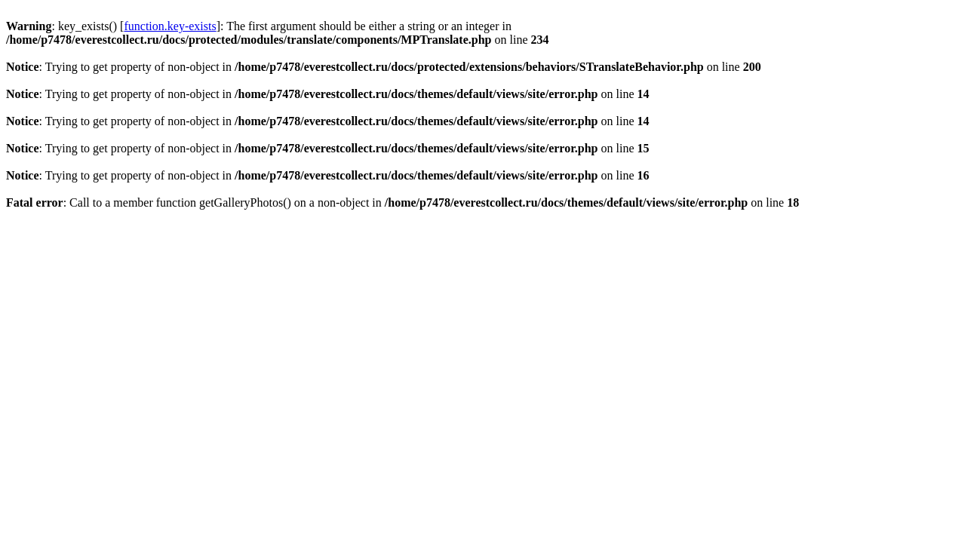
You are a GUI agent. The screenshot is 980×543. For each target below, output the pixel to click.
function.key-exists (170, 26)
